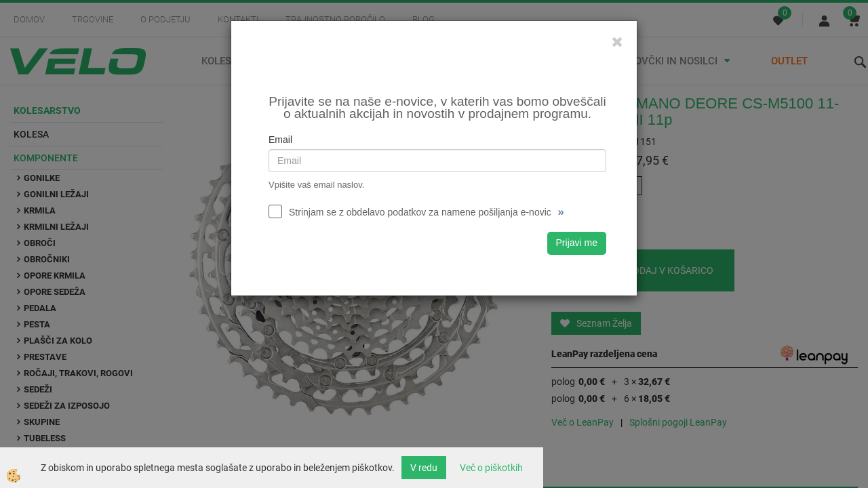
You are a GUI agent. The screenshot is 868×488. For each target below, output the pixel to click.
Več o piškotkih (491, 468)
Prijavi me (577, 243)
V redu (424, 468)
